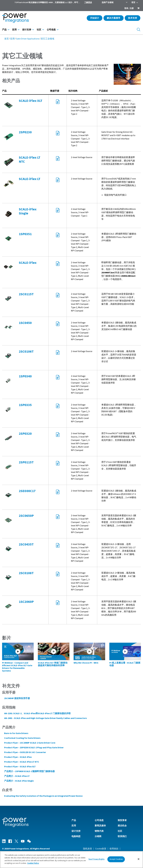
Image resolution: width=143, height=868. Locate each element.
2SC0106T (26, 352)
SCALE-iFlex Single (28, 211)
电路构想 (76, 836)
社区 (39, 30)
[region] (71, 860)
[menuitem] (138, 9)
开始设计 (95, 18)
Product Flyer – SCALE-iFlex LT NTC (22, 762)
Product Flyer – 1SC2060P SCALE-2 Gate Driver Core (30, 743)
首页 (7, 39)
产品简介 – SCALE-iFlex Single (19, 781)
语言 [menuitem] (133, 3)
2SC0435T (26, 544)
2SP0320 (25, 434)
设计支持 (27, 30)
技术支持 (133, 18)
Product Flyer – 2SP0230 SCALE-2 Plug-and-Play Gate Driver (34, 748)
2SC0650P (26, 516)
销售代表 (99, 831)
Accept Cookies (116, 859)
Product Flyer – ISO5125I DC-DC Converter (25, 752)
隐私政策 (88, 849)
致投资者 (122, 820)
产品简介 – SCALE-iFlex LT (17, 776)
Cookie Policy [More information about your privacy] (33, 863)
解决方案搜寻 (114, 18)
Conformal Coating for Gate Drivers (22, 738)
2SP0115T (26, 462)
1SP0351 (25, 234)
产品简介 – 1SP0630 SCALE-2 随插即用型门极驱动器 (29, 771)
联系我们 (122, 836)
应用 (14, 30)
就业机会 (122, 826)
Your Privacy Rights (96, 859)
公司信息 (51, 30)
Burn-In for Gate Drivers (16, 733)
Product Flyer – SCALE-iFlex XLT (20, 767)
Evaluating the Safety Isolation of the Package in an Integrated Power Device (43, 796)
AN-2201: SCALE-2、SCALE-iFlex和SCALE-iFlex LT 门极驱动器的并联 (37, 713)
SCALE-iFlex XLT (31, 101)
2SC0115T (26, 294)
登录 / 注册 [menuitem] (129, 8)
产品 (4, 30)
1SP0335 (25, 405)
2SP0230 (25, 132)
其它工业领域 (47, 39)
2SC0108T (26, 573)
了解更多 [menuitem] (88, 3)
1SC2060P (26, 602)
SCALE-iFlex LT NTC (30, 160)
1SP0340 (25, 376)
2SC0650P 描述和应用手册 (17, 698)
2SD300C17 (27, 491)
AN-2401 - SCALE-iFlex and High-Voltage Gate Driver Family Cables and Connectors (46, 718)
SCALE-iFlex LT (30, 179)
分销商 (98, 836)
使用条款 (114, 849)
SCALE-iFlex (28, 263)
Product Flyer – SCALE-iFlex (18, 757)
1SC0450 (25, 323)
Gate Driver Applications (28, 39)
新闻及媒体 (100, 826)
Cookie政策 (101, 849)
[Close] (139, 859)
